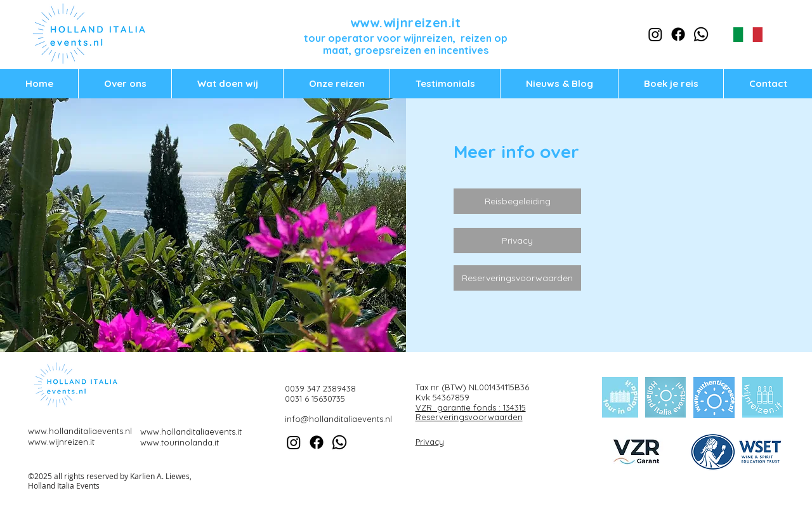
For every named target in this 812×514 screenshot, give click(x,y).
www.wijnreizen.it (406, 23)
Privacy (430, 442)
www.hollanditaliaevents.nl (80, 431)
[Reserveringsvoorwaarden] (517, 278)
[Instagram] (655, 34)
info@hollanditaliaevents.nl (338, 419)
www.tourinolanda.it (180, 442)
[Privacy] (517, 241)
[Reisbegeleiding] (517, 201)
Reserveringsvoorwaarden (469, 417)
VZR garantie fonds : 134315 (471, 407)
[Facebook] (678, 34)
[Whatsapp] (701, 34)
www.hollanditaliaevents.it (191, 432)
